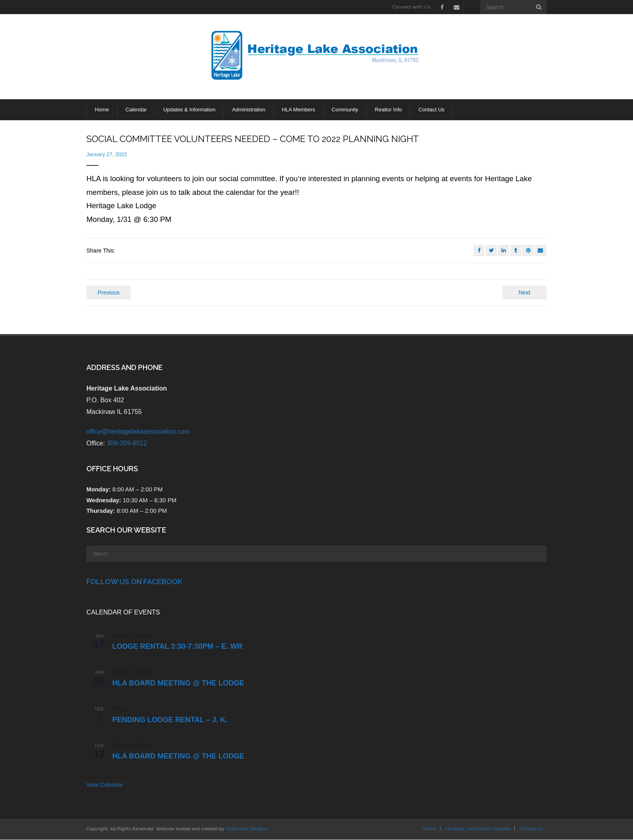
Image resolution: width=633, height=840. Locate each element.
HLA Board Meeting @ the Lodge (178, 683)
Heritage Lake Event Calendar (478, 829)
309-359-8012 (127, 444)
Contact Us (531, 829)
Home (430, 829)
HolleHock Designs (246, 829)
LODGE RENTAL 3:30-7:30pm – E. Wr (177, 647)
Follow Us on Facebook (134, 582)
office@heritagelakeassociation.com (138, 432)
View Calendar (105, 786)
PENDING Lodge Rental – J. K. (170, 720)
